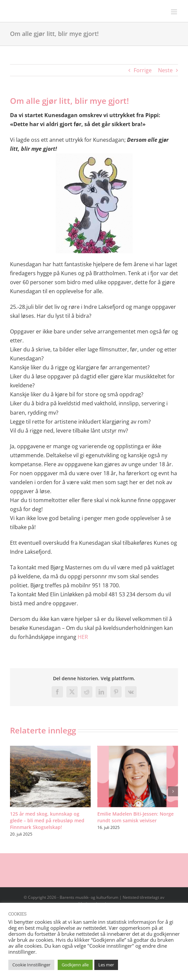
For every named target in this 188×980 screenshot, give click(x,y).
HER (83, 637)
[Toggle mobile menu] (174, 12)
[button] (15, 791)
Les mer (106, 965)
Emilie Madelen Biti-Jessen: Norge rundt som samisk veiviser (135, 817)
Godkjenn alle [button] (75, 965)
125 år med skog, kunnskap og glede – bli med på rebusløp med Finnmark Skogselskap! (47, 820)
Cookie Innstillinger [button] (31, 965)
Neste (165, 70)
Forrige (143, 70)
